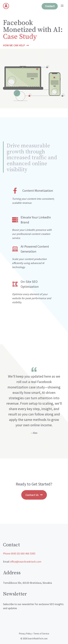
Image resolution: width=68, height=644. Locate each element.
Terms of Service (41, 634)
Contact (50, 6)
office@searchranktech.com (26, 562)
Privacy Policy (25, 634)
